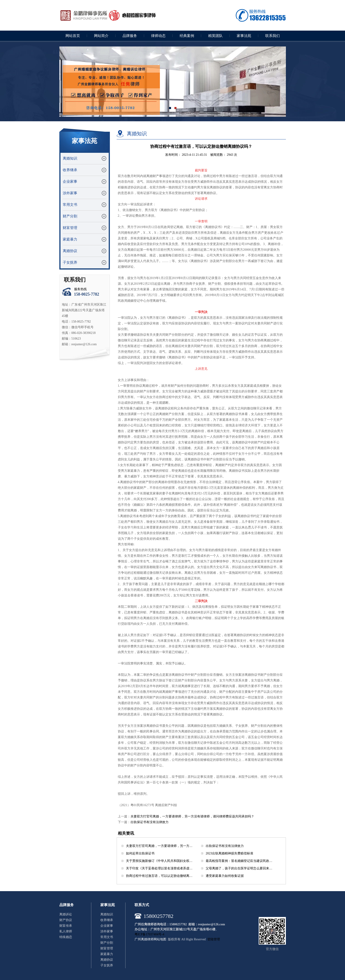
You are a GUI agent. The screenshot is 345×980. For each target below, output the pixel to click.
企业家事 (70, 181)
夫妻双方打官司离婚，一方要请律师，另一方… (159, 846)
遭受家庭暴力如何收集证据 (225, 876)
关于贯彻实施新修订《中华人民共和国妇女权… (159, 861)
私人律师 (66, 931)
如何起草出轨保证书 (140, 853)
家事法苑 (244, 36)
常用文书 (70, 205)
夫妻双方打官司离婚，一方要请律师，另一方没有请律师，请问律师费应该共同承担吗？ (192, 816)
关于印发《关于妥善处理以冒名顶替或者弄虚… (159, 868)
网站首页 (73, 36)
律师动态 (158, 36)
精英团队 (215, 36)
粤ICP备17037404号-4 (149, 934)
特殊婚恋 (66, 937)
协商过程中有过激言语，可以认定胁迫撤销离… (159, 876)
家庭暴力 (70, 239)
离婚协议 (70, 251)
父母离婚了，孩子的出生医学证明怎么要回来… (239, 868)
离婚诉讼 (66, 914)
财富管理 (70, 228)
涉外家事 (70, 193)
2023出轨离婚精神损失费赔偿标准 (229, 853)
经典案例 (187, 36)
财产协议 (66, 920)
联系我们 (273, 36)
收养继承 (70, 170)
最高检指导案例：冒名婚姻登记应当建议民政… (239, 861)
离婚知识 (70, 158)
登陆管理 (214, 939)
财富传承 (66, 926)
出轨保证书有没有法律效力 (150, 822)
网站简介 (101, 36)
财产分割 (70, 216)
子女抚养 (70, 262)
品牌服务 (130, 36)
